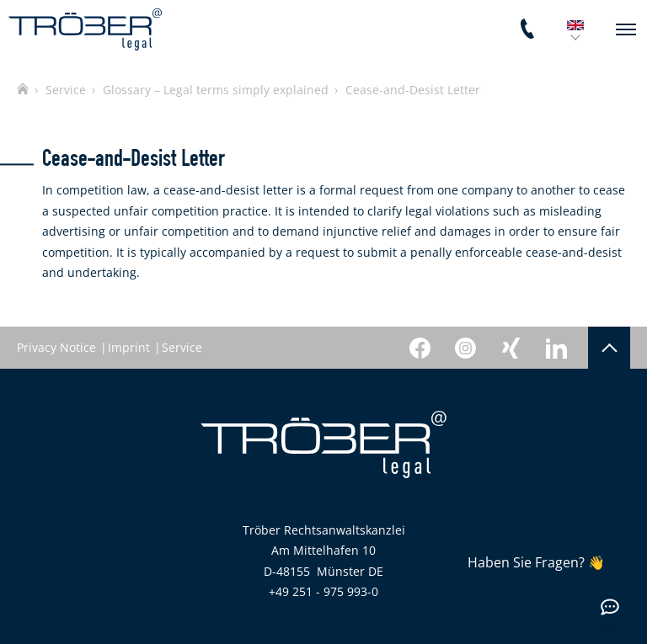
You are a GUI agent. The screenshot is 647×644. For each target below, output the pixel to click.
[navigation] (626, 29)
